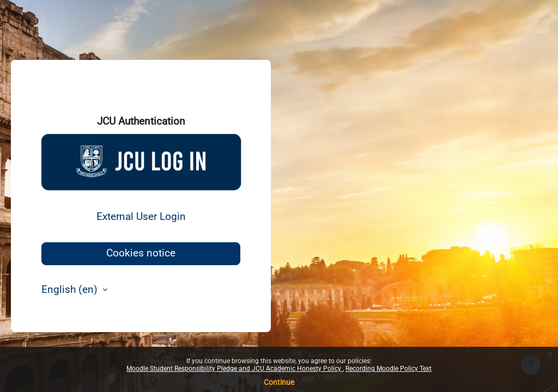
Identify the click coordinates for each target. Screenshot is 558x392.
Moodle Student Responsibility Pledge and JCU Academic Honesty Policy (235, 369)
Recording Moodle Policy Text (389, 369)
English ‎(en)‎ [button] (71, 290)
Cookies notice (141, 253)
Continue (279, 382)
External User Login (141, 217)
